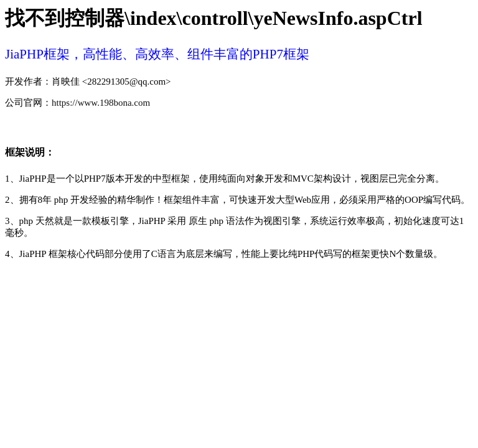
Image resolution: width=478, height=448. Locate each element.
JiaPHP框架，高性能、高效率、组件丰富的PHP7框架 (157, 54)
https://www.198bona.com (101, 103)
